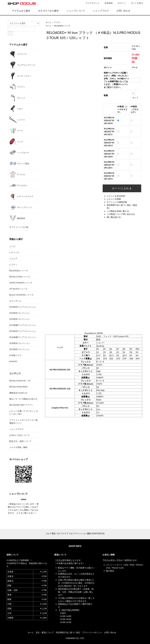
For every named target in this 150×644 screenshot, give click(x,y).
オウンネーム (15, 301)
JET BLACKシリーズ (18, 289)
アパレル (17, 174)
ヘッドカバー (19, 152)
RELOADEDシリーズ (62, 26)
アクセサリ (18, 185)
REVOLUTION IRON (18, 387)
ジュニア (13, 258)
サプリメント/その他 (19, 227)
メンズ (12, 246)
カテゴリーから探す (46, 11)
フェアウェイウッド (22, 65)
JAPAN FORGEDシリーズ (21, 283)
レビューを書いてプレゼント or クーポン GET (24, 412)
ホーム (48, 22)
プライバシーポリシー (92, 632)
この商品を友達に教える (118, 211)
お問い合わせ (121, 11)
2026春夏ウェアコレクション (23, 337)
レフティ (13, 265)
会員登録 (107, 3)
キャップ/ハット (21, 207)
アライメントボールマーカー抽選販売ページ (23, 422)
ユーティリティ (20, 76)
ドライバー (18, 54)
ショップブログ (99, 11)
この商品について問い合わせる (121, 214)
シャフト (17, 120)
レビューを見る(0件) (116, 196)
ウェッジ (17, 98)
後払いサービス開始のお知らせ (23, 399)
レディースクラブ (21, 196)
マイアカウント (91, 3)
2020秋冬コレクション (20, 343)
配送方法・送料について (20, 441)
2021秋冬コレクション (20, 349)
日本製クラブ (15, 355)
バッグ (16, 142)
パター (16, 109)
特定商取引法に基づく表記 (68, 632)
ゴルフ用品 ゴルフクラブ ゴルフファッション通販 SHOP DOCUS (75, 533)
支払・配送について (45, 632)
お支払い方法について (19, 435)
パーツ (16, 131)
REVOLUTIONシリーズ (20, 277)
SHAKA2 (13, 361)
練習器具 (17, 218)
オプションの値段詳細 (117, 202)
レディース (14, 252)
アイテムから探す (19, 11)
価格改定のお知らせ (18, 393)
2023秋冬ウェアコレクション (23, 307)
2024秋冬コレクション (20, 319)
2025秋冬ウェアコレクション (23, 331)
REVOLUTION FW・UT (20, 381)
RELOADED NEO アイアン (21, 405)
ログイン (120, 3)
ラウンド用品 (19, 163)
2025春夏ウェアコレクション (23, 325)
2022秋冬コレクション (20, 313)
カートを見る (135, 3)
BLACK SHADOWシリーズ (21, 295)
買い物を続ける (114, 217)
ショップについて (74, 11)
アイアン (57, 22)
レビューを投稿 (114, 199)
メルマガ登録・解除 (18, 447)
